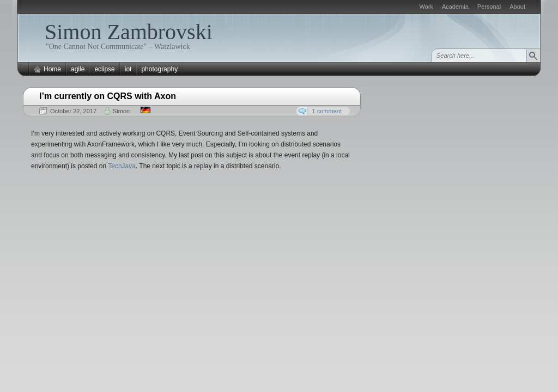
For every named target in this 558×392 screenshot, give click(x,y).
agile (78, 69)
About (517, 7)
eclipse (104, 69)
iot (128, 69)
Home (52, 69)
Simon (121, 111)
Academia (455, 7)
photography (159, 69)
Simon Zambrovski (129, 32)
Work (426, 7)
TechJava (122, 166)
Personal (489, 7)
